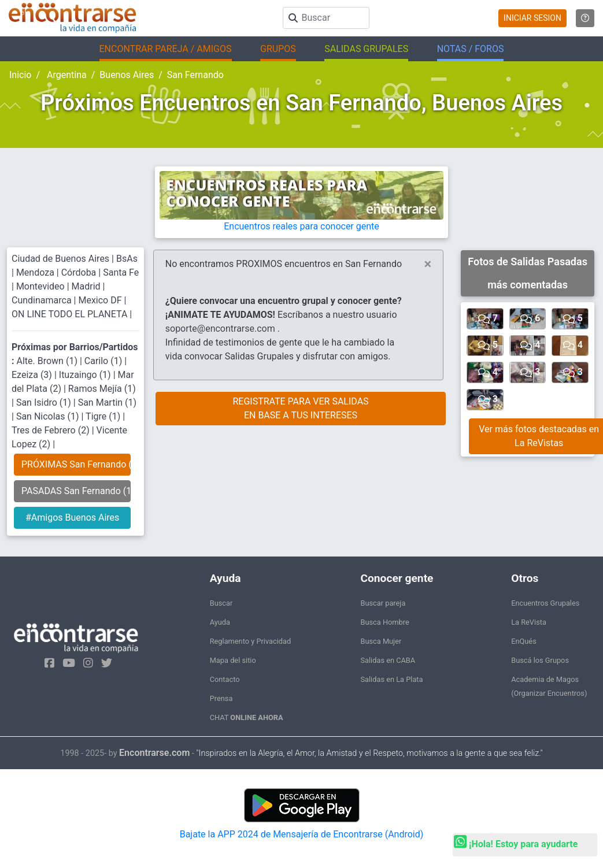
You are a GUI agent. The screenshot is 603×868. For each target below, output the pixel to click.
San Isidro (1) (45, 403)
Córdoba (79, 272)
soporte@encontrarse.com (220, 329)
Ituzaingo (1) (86, 375)
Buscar (221, 603)
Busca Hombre (384, 622)
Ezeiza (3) (33, 375)
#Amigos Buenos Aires (72, 518)
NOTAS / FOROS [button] (471, 49)
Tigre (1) (104, 416)
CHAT (247, 717)
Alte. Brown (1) (48, 361)
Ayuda (220, 622)
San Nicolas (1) (49, 416)
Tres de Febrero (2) (52, 430)
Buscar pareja (383, 603)
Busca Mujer (381, 641)
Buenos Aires (127, 75)
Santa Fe (121, 272)
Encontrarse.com (154, 753)
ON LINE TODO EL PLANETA (69, 314)
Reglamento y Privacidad (251, 641)
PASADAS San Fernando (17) (76, 491)
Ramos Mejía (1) (102, 389)
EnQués (524, 641)
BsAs (127, 259)
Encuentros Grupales (545, 603)
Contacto (225, 679)
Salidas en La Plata (391, 679)
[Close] (428, 264)
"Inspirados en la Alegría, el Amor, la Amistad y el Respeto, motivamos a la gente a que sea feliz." (369, 753)
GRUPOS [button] (278, 49)
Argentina (66, 75)
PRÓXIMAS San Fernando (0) (76, 464)
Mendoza (35, 272)
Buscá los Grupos (540, 660)
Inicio (20, 75)
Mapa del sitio (233, 660)
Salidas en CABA (388, 660)
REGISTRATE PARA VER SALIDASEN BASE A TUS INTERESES (300, 408)
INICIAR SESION (532, 18)
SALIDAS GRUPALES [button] (366, 49)
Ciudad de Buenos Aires (60, 259)
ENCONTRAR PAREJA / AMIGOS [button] (166, 49)
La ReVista (529, 622)
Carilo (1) (104, 361)
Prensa (221, 698)
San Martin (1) (107, 403)
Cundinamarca (42, 300)
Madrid (86, 286)
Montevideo (40, 286)
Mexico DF (101, 300)
